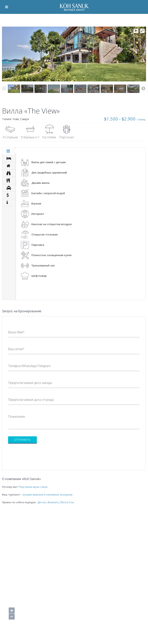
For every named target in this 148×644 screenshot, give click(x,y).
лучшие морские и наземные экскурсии (47, 495)
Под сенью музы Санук (33, 487)
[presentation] (38, 454)
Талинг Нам (10, 119)
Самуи (25, 119)
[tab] (9, 151)
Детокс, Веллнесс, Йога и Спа (56, 502)
